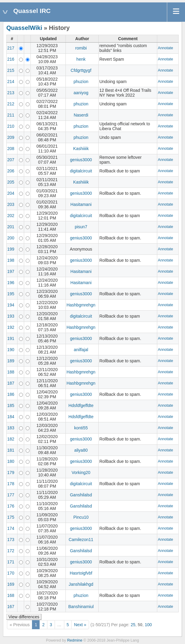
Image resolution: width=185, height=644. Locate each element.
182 (11, 439)
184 (11, 417)
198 (11, 260)
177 (11, 495)
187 (11, 383)
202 (11, 216)
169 (11, 584)
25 (133, 625)
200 (11, 238)
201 (11, 227)
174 (11, 528)
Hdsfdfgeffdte (81, 405)
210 (11, 126)
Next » (80, 625)
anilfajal (81, 350)
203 (11, 204)
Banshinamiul (81, 607)
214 (11, 82)
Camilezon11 (81, 540)
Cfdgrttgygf (81, 70)
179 (11, 473)
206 (11, 171)
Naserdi (81, 115)
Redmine (75, 640)
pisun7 (81, 227)
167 (11, 607)
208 (11, 149)
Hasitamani (81, 204)
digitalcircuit (81, 171)
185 (11, 405)
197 (11, 271)
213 (11, 93)
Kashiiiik (81, 149)
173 (11, 540)
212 (11, 104)
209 (11, 137)
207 (11, 160)
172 (11, 551)
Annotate (165, 48)
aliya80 (81, 450)
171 (11, 562)
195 (11, 294)
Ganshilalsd (81, 495)
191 (11, 338)
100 (148, 625)
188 (11, 372)
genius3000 (81, 160)
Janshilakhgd (81, 584)
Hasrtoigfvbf (81, 573)
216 (11, 59)
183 (11, 428)
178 (11, 484)
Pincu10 (81, 517)
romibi (81, 48)
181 (11, 450)
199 (11, 249)
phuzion (81, 82)
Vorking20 (81, 473)
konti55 (81, 428)
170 (11, 573)
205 (11, 182)
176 (11, 506)
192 (11, 327)
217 (11, 48)
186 (11, 394)
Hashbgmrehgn (81, 305)
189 (11, 361)
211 (11, 115)
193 (11, 316)
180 (11, 461)
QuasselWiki (24, 28)
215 (11, 70)
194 (11, 305)
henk (81, 59)
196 (11, 283)
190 (11, 350)
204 (11, 193)
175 (11, 517)
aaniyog (81, 93)
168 (11, 595)
